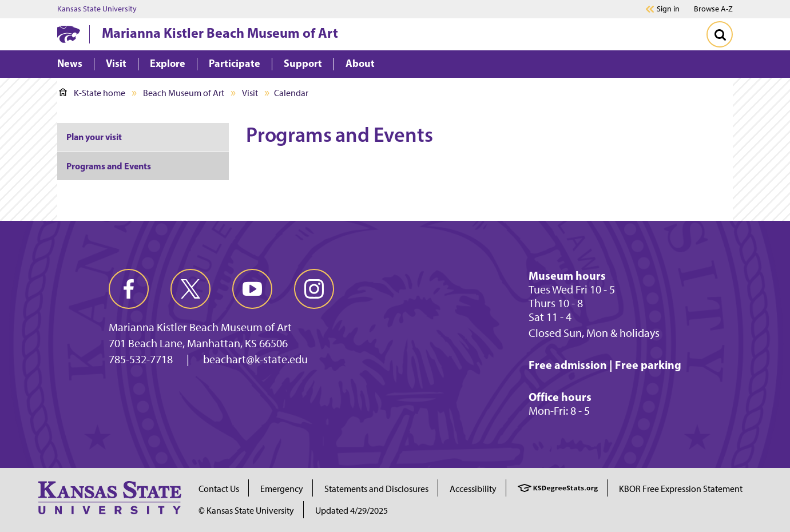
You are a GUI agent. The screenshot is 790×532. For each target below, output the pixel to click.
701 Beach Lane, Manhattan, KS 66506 (198, 343)
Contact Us (219, 489)
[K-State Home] (69, 34)
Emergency (282, 489)
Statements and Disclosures (376, 489)
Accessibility (473, 489)
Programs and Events (109, 166)
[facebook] (129, 289)
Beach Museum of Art (184, 93)
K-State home (92, 93)
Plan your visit (94, 137)
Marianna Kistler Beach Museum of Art (220, 33)
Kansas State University (97, 9)
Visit (250, 93)
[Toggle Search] (720, 34)
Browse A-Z (713, 9)
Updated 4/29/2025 (352, 511)
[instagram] (314, 289)
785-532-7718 (141, 359)
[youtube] (252, 289)
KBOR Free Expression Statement (681, 489)
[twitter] (190, 289)
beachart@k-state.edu (255, 359)
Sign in (668, 9)
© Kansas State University (246, 511)
